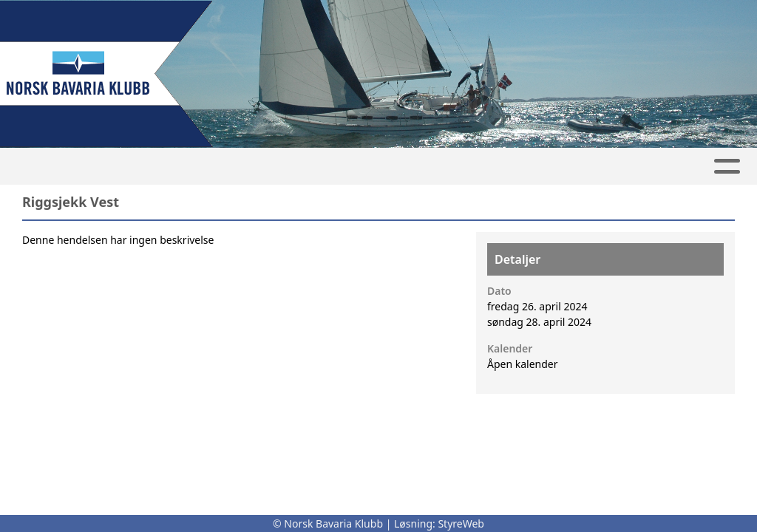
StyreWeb (461, 524)
